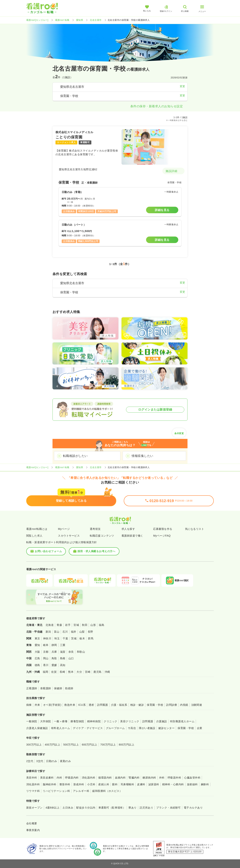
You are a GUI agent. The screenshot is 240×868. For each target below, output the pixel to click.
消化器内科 (88, 778)
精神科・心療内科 (173, 784)
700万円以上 (108, 745)
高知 (63, 665)
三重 (63, 645)
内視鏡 (184, 705)
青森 (59, 625)
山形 (93, 625)
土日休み (68, 808)
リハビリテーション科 (56, 791)
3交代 (40, 761)
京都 (46, 652)
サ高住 (132, 728)
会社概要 (32, 823)
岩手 (68, 625)
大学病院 (46, 721)
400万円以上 (53, 745)
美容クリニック (130, 721)
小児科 (91, 784)
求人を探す (128, 529)
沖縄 (107, 672)
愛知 (37, 645)
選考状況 (95, 529)
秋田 (85, 625)
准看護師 (46, 688)
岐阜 (46, 645)
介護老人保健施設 (37, 728)
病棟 (29, 705)
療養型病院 (77, 721)
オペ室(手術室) (52, 705)
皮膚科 (141, 784)
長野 (90, 632)
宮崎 (88, 672)
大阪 (37, 652)
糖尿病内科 (149, 778)
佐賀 (54, 672)
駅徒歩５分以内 (86, 808)
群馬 (91, 638)
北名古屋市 (96, 20)
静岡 (54, 645)
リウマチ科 (33, 791)
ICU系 (82, 705)
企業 (200, 728)
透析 (91, 705)
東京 (37, 638)
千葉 (65, 638)
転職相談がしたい (75, 456)
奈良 (71, 652)
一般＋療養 (61, 721)
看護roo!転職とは (37, 529)
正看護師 (32, 688)
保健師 (58, 688)
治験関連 (197, 705)
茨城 (74, 638)
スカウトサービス (69, 536)
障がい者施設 (147, 728)
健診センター (166, 728)
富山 (57, 632)
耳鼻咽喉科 (127, 784)
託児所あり (146, 808)
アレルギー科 (81, 791)
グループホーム (115, 728)
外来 (37, 705)
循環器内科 (105, 778)
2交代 (30, 761)
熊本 (71, 672)
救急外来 (70, 705)
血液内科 (120, 778)
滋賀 (63, 652)
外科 (162, 778)
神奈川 (47, 638)
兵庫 (54, 652)
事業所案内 (33, 830)
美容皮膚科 (47, 778)
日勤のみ (52, 761)
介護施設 (162, 721)
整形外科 (65, 784)
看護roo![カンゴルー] (37, 20)
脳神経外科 (49, 784)
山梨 (82, 632)
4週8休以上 (52, 808)
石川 (65, 632)
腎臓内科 (134, 778)
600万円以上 (90, 745)
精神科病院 (94, 721)
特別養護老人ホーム (182, 721)
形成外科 (79, 784)
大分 (79, 672)
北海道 (50, 625)
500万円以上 (71, 745)
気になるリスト (195, 529)
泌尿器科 (154, 784)
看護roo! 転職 (62, 20)
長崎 (62, 672)
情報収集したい (142, 456)
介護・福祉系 (119, 705)
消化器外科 (33, 784)
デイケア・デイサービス (88, 728)
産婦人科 (104, 784)
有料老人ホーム (60, 728)
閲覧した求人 (34, 536)
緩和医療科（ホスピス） (107, 791)
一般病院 (32, 721)
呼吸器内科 (72, 778)
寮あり (132, 808)
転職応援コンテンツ (102, 536)
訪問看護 (103, 705)
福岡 (45, 672)
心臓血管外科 (192, 778)
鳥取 (54, 658)
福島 (102, 625)
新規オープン (34, 808)
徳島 (37, 665)
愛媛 (54, 665)
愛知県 (80, 20)
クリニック (110, 721)
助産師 (69, 688)
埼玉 (57, 638)
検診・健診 (137, 705)
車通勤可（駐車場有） (112, 808)
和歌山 (81, 652)
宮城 (76, 625)
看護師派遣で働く (132, 536)
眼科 (115, 784)
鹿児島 (97, 672)
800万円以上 (127, 745)
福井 (74, 632)
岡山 (46, 658)
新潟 (48, 632)
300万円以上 (34, 745)
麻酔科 (205, 784)
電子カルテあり (193, 808)
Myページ (64, 529)
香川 (46, 665)
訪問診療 (172, 705)
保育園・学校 (155, 705)
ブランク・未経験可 (168, 808)
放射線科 (192, 784)
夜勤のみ (65, 761)
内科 (59, 778)
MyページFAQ (162, 536)
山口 (71, 658)
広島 (37, 658)
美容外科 (32, 778)
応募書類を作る (163, 529)
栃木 (82, 638)
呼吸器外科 (174, 778)
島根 (63, 658)
